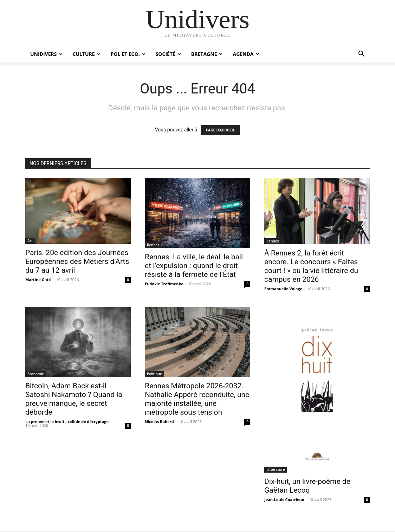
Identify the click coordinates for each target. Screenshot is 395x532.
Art (30, 241)
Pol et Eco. (128, 54)
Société (168, 54)
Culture (87, 54)
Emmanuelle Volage (283, 289)
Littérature (276, 469)
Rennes (153, 245)
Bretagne (207, 54)
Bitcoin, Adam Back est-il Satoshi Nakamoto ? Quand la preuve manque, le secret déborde (74, 399)
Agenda (246, 54)
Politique (154, 374)
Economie (36, 374)
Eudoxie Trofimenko (164, 284)
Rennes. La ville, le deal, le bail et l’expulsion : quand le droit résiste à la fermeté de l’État (194, 266)
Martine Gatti (38, 280)
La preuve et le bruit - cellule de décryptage (67, 421)
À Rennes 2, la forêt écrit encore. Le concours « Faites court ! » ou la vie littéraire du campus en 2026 (311, 266)
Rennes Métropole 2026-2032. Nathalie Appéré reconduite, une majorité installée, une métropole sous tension (197, 399)
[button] (361, 55)
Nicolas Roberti (160, 421)
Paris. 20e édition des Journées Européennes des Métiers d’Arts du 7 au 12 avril (77, 261)
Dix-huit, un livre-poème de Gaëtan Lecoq (307, 486)
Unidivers (46, 54)
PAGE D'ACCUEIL (221, 130)
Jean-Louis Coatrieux (284, 499)
